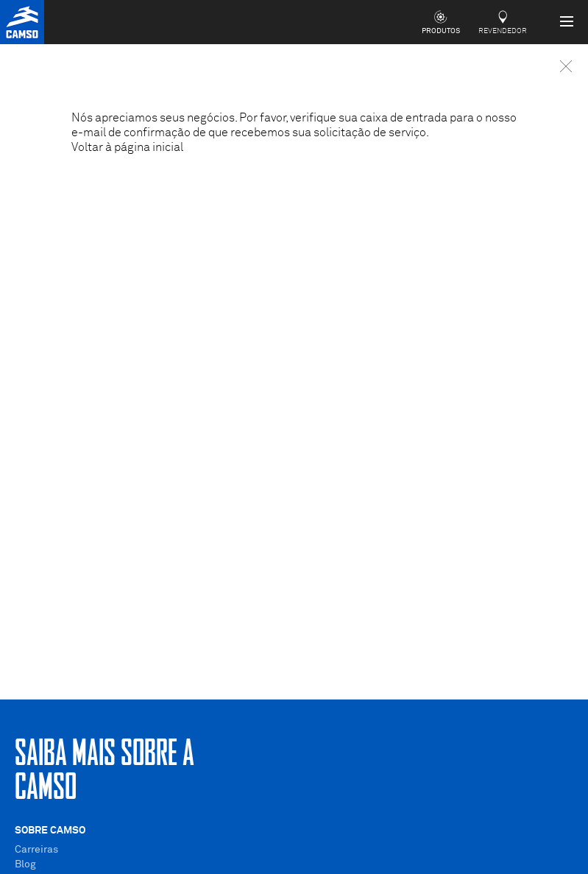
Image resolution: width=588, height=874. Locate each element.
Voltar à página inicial (127, 147)
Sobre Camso (50, 831)
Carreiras (36, 850)
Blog (25, 864)
